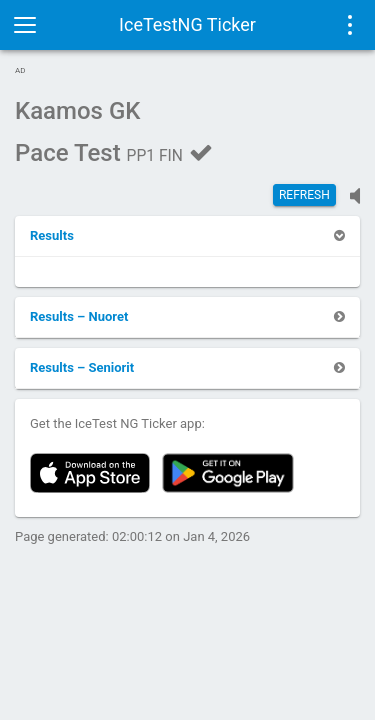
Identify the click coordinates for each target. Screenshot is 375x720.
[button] (52, 235)
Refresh (304, 195)
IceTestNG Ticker (187, 24)
